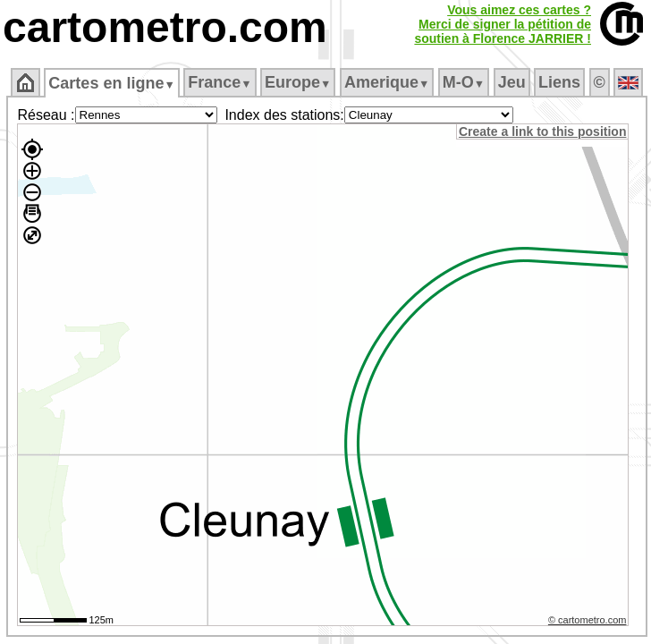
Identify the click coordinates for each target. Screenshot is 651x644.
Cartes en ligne (111, 83)
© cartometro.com (588, 620)
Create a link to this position (542, 131)
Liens (559, 82)
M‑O (464, 82)
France (220, 82)
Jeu (512, 82)
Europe (298, 82)
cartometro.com (165, 27)
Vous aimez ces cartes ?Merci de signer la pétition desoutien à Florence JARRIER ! (503, 24)
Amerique (387, 82)
